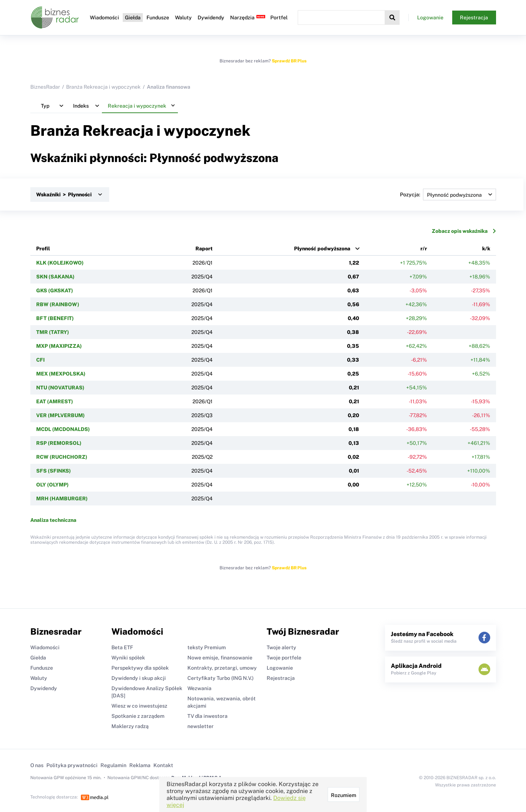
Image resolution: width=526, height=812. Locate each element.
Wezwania (199, 688)
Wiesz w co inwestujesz (139, 706)
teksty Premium (207, 647)
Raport (204, 249)
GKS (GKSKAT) (55, 290)
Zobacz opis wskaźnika (464, 231)
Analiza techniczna (53, 520)
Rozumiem (344, 795)
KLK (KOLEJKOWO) (60, 263)
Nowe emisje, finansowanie (220, 658)
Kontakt (163, 765)
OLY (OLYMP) (52, 485)
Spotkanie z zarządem (138, 716)
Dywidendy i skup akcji (139, 678)
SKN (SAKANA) (55, 277)
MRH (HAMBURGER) (62, 499)
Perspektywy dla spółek (140, 668)
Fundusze (158, 18)
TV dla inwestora (207, 716)
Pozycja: (448, 195)
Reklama (140, 765)
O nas (37, 765)
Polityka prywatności (72, 765)
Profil (43, 249)
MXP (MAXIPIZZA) (59, 346)
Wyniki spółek (128, 658)
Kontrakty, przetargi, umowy (222, 668)
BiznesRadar (45, 87)
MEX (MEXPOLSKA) (61, 374)
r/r (424, 249)
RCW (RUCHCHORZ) (62, 457)
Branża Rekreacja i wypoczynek (103, 87)
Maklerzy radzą (130, 726)
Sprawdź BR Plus (289, 61)
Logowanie (430, 18)
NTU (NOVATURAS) (60, 388)
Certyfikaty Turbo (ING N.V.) (220, 678)
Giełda (133, 18)
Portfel (279, 18)
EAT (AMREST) (55, 401)
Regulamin (113, 765)
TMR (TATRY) (53, 332)
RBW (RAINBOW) (58, 304)
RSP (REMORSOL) (59, 443)
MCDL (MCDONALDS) (63, 429)
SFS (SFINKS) (54, 471)
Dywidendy (211, 18)
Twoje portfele (284, 658)
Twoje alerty (281, 647)
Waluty (183, 18)
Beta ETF (122, 647)
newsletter (201, 726)
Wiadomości (104, 18)
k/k (486, 249)
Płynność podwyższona (322, 249)
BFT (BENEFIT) (55, 318)
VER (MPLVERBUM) (60, 415)
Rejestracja (474, 18)
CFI (40, 360)
